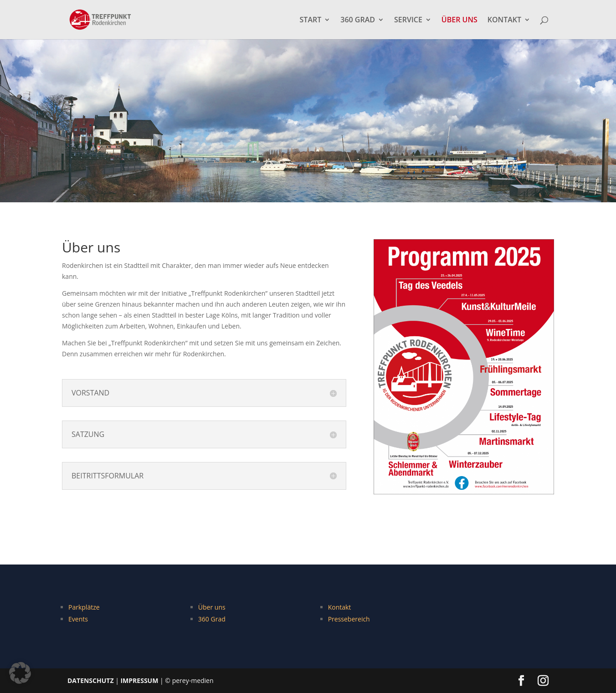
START (311, 21)
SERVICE (408, 21)
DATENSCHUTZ (91, 680)
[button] (20, 673)
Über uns (212, 607)
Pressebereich (349, 619)
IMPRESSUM (139, 680)
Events (78, 619)
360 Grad (212, 619)
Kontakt (340, 607)
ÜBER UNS (459, 21)
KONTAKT (504, 21)
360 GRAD (358, 21)
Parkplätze (84, 607)
